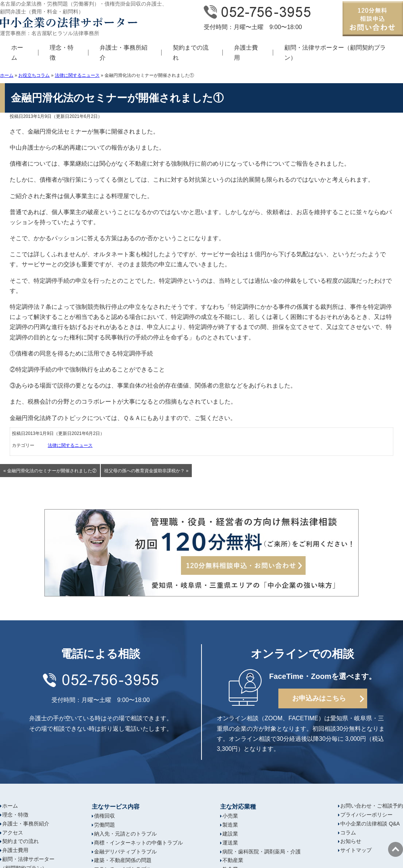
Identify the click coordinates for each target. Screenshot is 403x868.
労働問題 (104, 825)
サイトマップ (356, 850)
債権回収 (104, 816)
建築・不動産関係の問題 (123, 860)
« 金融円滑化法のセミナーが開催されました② (50, 471)
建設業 (230, 834)
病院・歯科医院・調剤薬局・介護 (262, 852)
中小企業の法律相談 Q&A (370, 824)
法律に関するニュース (77, 75)
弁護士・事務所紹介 (124, 53)
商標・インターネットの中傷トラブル (138, 843)
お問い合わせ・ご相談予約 (372, 806)
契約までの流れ (191, 53)
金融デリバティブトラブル (125, 852)
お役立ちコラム (34, 75)
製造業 (230, 825)
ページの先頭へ (396, 849)
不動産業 (233, 860)
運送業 (230, 843)
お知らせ (351, 841)
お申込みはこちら (319, 698)
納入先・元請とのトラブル (125, 834)
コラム (348, 833)
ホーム (17, 53)
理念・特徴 (62, 53)
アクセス (13, 833)
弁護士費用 (246, 53)
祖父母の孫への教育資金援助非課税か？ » (146, 471)
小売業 (230, 816)
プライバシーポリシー (366, 815)
